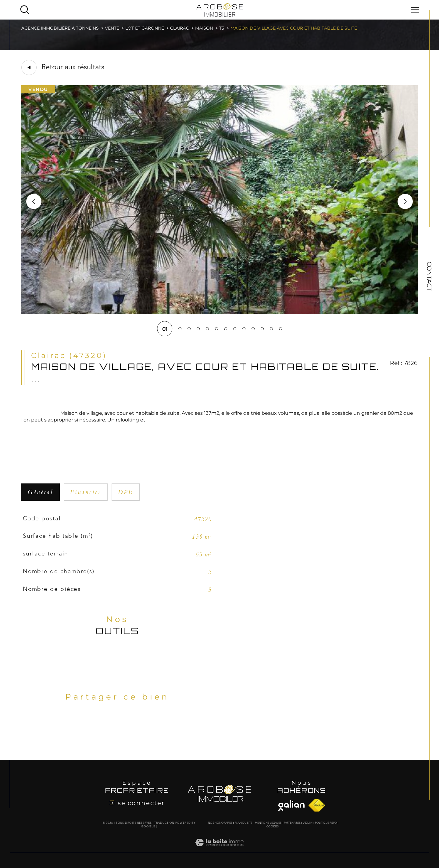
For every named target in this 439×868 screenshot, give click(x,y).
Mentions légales (268, 823)
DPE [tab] (126, 492)
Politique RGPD (326, 823)
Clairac (180, 28)
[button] (405, 201)
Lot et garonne (145, 28)
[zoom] (220, 312)
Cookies (273, 827)
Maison (204, 28)
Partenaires (292, 823)
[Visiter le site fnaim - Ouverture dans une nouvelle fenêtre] (291, 805)
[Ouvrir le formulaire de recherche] (25, 10)
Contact (429, 276)
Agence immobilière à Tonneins (60, 28)
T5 (222, 28)
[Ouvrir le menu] (415, 10)
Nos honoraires (220, 823)
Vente (112, 28)
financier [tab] (86, 492)
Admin (308, 823)
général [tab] (41, 492)
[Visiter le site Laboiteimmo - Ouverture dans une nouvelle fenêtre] (219, 849)
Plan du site (243, 823)
